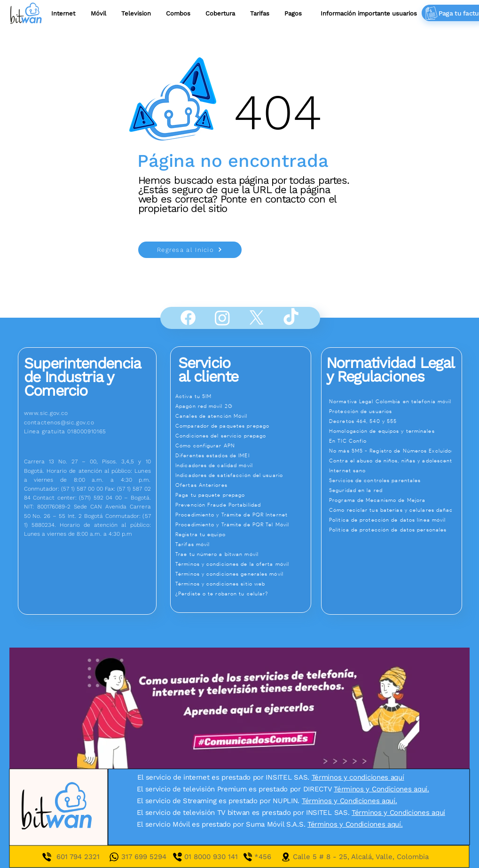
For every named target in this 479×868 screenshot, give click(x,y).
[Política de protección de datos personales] (395, 530)
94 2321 (86, 857)
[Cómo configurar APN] (242, 446)
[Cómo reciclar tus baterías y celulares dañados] (395, 510)
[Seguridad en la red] (395, 490)
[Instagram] (222, 318)
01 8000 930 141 (219, 857)
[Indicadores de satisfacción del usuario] (242, 475)
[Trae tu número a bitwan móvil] (242, 554)
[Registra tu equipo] (242, 534)
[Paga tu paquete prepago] (242, 495)
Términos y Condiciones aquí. (381, 789)
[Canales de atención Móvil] (242, 416)
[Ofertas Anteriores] (242, 485)
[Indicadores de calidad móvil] (242, 465)
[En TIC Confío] (395, 441)
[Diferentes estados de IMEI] (242, 455)
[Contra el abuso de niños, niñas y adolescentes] (395, 461)
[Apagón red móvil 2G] (242, 406)
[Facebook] (188, 318)
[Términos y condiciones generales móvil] (242, 574)
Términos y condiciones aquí (358, 777)
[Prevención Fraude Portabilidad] (242, 505)
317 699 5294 (144, 857)
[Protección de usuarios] (395, 411)
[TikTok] (291, 318)
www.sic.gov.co (46, 413)
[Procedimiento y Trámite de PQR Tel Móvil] (242, 524)
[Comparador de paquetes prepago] (242, 426)
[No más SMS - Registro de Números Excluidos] (395, 451)
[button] (260, 13)
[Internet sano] (395, 470)
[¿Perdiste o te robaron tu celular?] (242, 594)
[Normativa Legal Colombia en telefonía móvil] (395, 401)
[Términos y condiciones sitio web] (242, 584)
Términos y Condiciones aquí (398, 813)
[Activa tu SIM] (242, 396)
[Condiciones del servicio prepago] (242, 436)
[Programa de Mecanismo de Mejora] (395, 500)
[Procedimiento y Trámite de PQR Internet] (242, 515)
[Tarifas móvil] (242, 544)
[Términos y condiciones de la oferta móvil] (242, 564)
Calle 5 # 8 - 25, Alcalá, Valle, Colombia (361, 857)
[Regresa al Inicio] (190, 250)
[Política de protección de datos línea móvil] (395, 520)
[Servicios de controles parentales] (395, 480)
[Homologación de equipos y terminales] (395, 431)
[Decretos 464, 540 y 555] (395, 421)
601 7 (65, 857)
